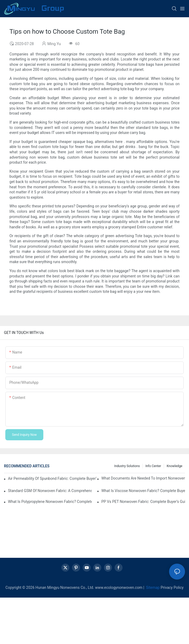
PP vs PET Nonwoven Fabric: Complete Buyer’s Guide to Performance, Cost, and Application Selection (143, 502)
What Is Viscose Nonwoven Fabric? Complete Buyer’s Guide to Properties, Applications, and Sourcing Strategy (143, 491)
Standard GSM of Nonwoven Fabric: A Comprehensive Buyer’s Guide (50, 491)
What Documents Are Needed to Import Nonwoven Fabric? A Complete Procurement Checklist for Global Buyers (143, 478)
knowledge (175, 466)
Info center (153, 466)
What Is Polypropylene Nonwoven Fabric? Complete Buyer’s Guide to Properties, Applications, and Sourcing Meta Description (50, 502)
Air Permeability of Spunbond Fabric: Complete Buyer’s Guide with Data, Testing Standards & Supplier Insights (52, 478)
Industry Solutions (127, 466)
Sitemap (152, 588)
